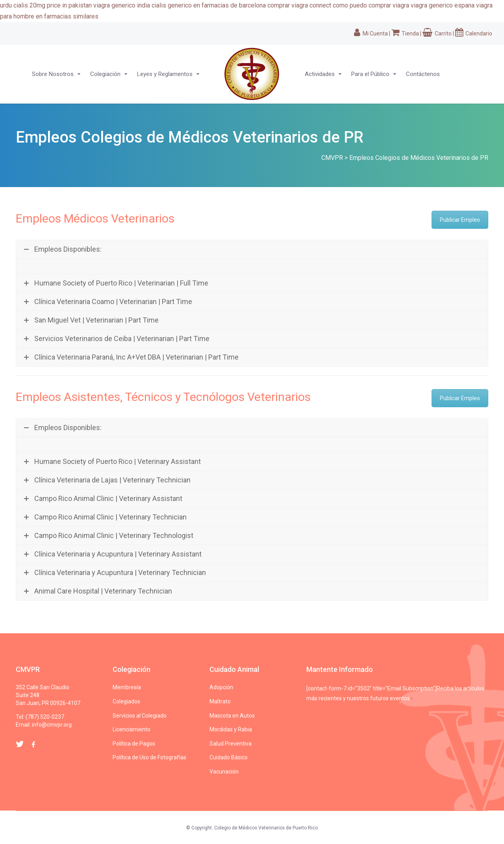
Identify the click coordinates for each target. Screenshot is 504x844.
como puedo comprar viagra (371, 5)
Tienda (405, 33)
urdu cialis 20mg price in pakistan (46, 5)
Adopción (221, 687)
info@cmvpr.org (52, 725)
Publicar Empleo (460, 220)
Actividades (320, 74)
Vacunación (224, 772)
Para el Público (370, 74)
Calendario (474, 33)
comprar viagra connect (299, 5)
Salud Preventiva (231, 744)
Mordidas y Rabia (231, 729)
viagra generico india (122, 5)
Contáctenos (423, 74)
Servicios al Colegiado (140, 716)
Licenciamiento (132, 729)
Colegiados (126, 701)
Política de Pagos (134, 744)
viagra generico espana (443, 5)
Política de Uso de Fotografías (149, 757)
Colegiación (105, 74)
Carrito (437, 33)
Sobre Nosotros (53, 74)
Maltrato (220, 701)
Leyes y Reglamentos (165, 74)
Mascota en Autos (232, 716)
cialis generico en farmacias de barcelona (209, 5)
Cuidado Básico (229, 757)
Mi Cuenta (371, 33)
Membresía (127, 687)
